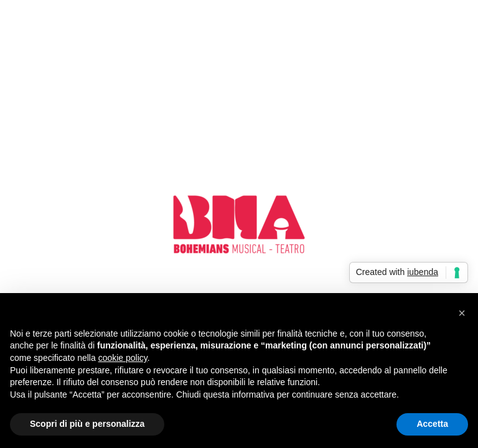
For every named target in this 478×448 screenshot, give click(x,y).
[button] (462, 313)
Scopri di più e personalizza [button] (87, 424)
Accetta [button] (432, 424)
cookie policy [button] (123, 358)
